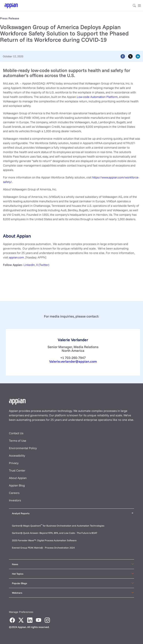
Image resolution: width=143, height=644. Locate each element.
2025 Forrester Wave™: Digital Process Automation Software (44, 540)
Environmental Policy (23, 448)
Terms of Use (18, 441)
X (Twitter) (43, 265)
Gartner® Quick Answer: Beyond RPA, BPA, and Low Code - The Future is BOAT (55, 533)
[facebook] (123, 56)
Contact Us (16, 433)
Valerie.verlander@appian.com (73, 361)
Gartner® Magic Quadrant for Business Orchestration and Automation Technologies (58, 526)
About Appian (18, 478)
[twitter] (130, 56)
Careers (14, 493)
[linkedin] (138, 56)
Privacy (14, 463)
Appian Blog (17, 485)
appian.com (16, 257)
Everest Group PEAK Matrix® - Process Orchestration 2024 (43, 548)
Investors (15, 500)
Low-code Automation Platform (97, 97)
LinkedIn (29, 265)
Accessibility (17, 455)
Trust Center (17, 470)
